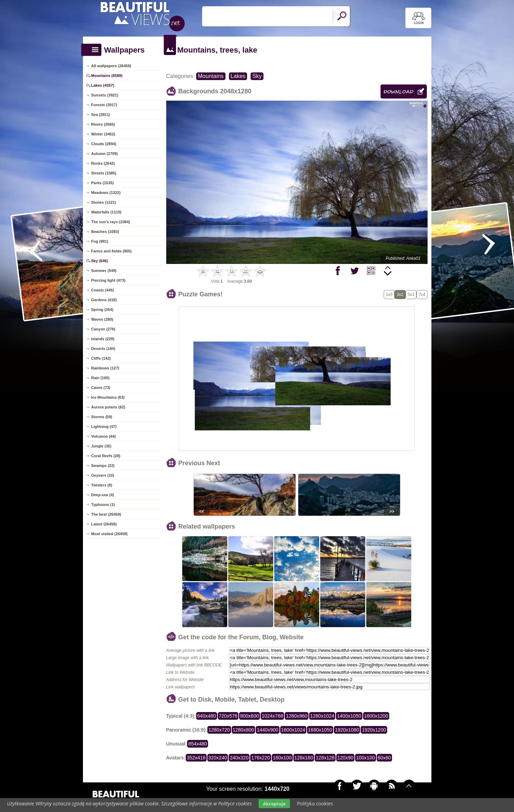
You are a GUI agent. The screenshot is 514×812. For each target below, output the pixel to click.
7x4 (422, 295)
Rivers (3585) (103, 124)
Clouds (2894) (104, 144)
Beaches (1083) (105, 232)
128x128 (325, 758)
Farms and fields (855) (112, 251)
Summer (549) (104, 271)
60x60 (384, 758)
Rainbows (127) (105, 368)
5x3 (411, 295)
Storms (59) (102, 417)
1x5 (389, 295)
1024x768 (273, 716)
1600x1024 (293, 730)
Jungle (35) (101, 446)
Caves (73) (101, 388)
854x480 (198, 744)
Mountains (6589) (107, 76)
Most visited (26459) (110, 534)
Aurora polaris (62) (108, 407)
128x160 (304, 758)
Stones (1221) (104, 202)
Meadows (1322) (106, 193)
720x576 (228, 716)
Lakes (238, 76)
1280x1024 (322, 716)
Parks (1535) (103, 183)
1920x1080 (347, 730)
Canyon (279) (103, 329)
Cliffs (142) (101, 358)
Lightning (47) (104, 427)
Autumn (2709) (105, 154)
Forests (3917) (104, 105)
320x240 (218, 758)
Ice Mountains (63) (108, 397)
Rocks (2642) (103, 163)
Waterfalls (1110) (106, 212)
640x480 (207, 716)
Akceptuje (274, 804)
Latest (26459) (104, 524)
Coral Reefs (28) (106, 456)
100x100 (366, 758)
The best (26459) (106, 514)
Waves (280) (102, 319)
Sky (257, 76)
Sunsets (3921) (105, 95)
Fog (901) (100, 241)
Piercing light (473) (108, 280)
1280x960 (297, 716)
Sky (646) (100, 261)
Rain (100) (101, 378)
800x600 (250, 716)
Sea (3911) (101, 115)
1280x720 (219, 730)
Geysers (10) (103, 475)
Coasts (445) (103, 290)
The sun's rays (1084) (111, 222)
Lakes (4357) (103, 85)
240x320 (239, 758)
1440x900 (268, 730)
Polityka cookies (315, 803)
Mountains (211, 76)
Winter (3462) (103, 134)
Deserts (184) (103, 349)
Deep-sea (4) (103, 495)
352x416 (196, 758)
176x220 (261, 758)
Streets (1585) (104, 173)
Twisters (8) (102, 485)
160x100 (282, 758)
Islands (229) (103, 339)
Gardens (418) (104, 300)
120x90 (345, 758)
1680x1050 (320, 730)
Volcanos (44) (104, 436)
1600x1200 (376, 716)
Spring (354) (102, 310)
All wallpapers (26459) (111, 66)
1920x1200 (374, 730)
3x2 (400, 295)
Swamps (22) (103, 466)
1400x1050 (349, 716)
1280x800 (244, 730)
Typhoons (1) (103, 505)
